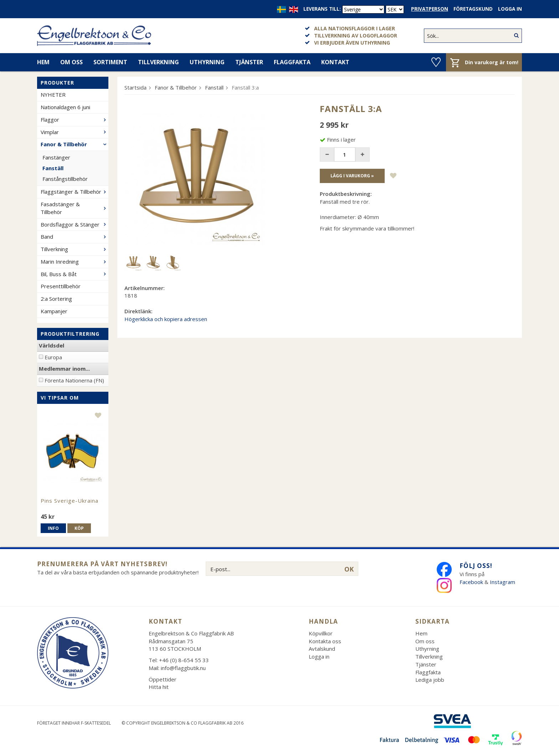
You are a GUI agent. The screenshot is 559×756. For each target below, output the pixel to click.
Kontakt (335, 62)
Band (75, 237)
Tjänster (249, 62)
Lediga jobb (430, 680)
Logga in (510, 9)
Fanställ (53, 168)
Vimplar (75, 132)
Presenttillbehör (61, 286)
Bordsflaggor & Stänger (75, 224)
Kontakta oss (325, 641)
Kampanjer (54, 311)
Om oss (71, 62)
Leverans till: (322, 9)
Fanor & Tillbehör (75, 144)
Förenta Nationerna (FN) (74, 380)
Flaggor (75, 120)
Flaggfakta (292, 62)
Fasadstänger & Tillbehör (75, 208)
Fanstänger (56, 157)
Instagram (503, 582)
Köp (79, 528)
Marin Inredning (75, 262)
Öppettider (163, 679)
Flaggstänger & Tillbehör (75, 192)
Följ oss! (476, 566)
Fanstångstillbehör (65, 179)
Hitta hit (159, 687)
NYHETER (53, 95)
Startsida (135, 87)
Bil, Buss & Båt (75, 274)
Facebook (471, 582)
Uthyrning (207, 62)
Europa (53, 357)
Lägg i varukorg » (352, 176)
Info (53, 528)
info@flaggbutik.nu (183, 668)
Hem (43, 62)
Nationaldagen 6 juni (65, 107)
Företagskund (473, 9)
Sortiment (110, 62)
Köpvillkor (321, 633)
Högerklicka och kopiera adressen (166, 319)
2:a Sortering (56, 299)
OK (349, 569)
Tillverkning (158, 62)
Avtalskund (322, 649)
